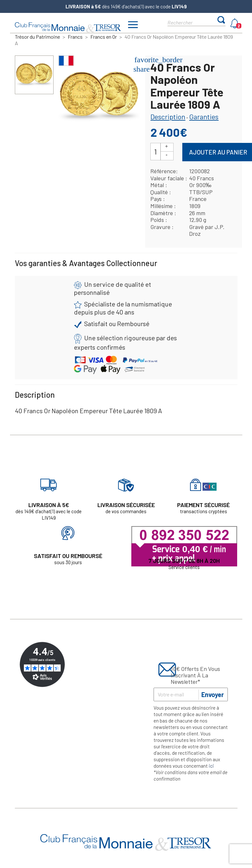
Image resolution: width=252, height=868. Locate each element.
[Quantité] (156, 152)
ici (211, 766)
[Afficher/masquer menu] (133, 25)
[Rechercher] (191, 22)
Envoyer (213, 694)
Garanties (204, 116)
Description (168, 116)
